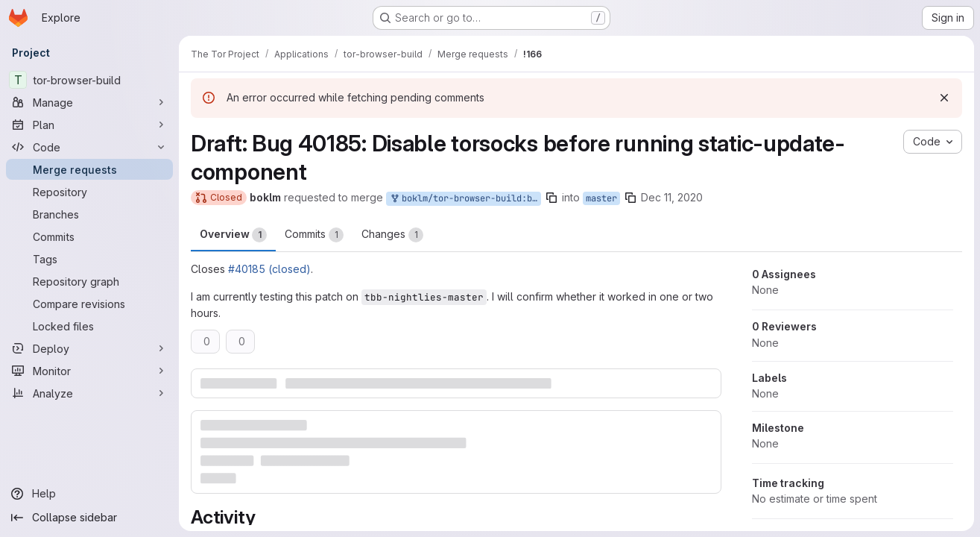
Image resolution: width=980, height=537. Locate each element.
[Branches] (89, 214)
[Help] (89, 494)
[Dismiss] (944, 98)
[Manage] (89, 102)
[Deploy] (89, 348)
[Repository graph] (89, 281)
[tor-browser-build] (89, 80)
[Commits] (89, 236)
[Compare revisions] (89, 304)
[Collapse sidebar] (89, 518)
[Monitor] (89, 371)
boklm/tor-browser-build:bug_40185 (465, 199)
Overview (233, 235)
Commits (314, 235)
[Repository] (89, 192)
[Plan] (89, 125)
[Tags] (89, 259)
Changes (392, 235)
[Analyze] (89, 393)
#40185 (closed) (269, 269)
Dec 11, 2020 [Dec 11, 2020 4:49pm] (672, 197)
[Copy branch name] (551, 198)
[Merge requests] (89, 169)
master (601, 198)
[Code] (89, 147)
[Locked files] (89, 326)
